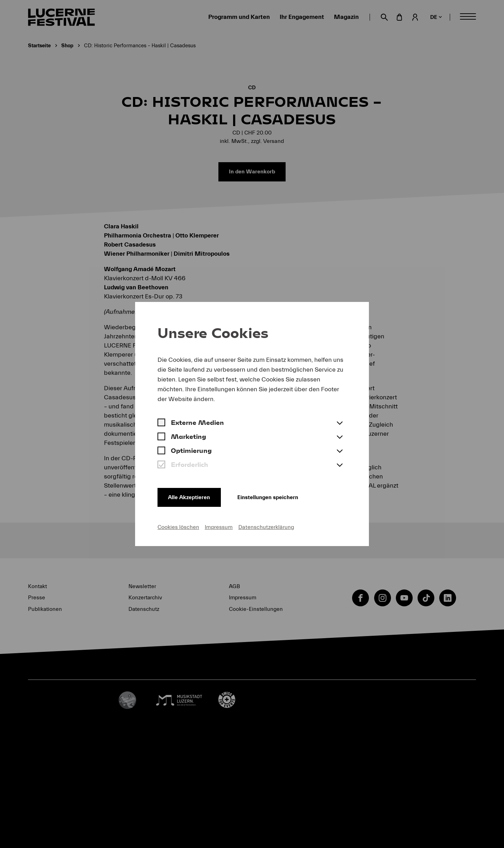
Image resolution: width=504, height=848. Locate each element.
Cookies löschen (178, 527)
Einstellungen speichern (271, 497)
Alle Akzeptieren (190, 497)
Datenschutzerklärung (266, 527)
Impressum (219, 527)
